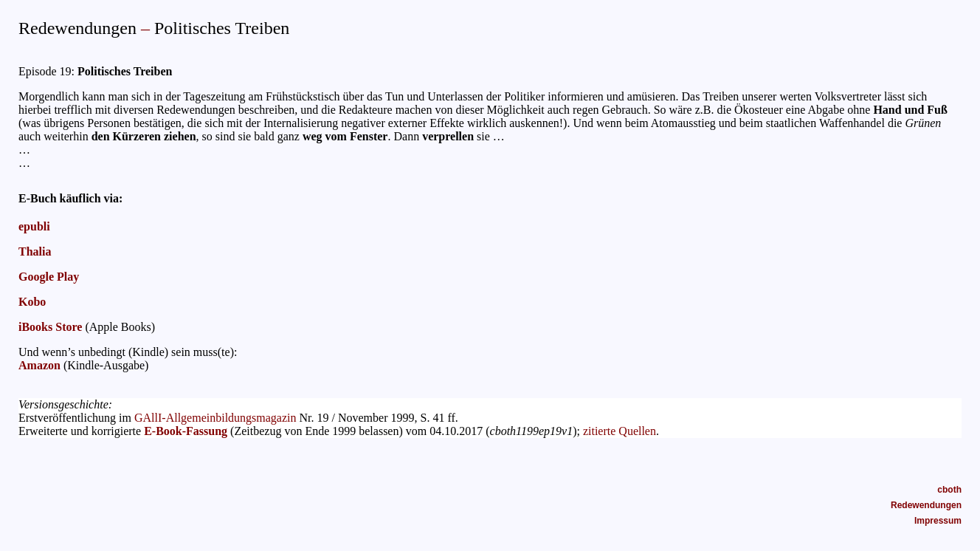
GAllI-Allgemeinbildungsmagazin (215, 418)
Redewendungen (926, 505)
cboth (949, 490)
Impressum (938, 521)
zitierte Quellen (620, 431)
